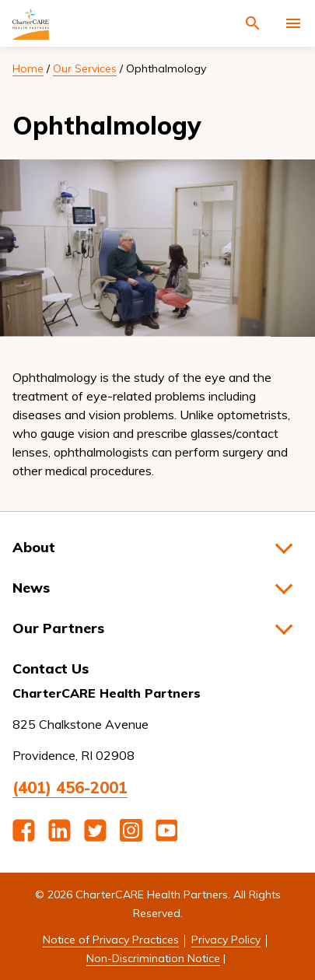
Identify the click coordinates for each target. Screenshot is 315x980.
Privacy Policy (226, 940)
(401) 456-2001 (70, 787)
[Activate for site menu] (293, 23)
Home (28, 68)
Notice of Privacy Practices (111, 940)
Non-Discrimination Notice (153, 958)
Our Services (85, 68)
